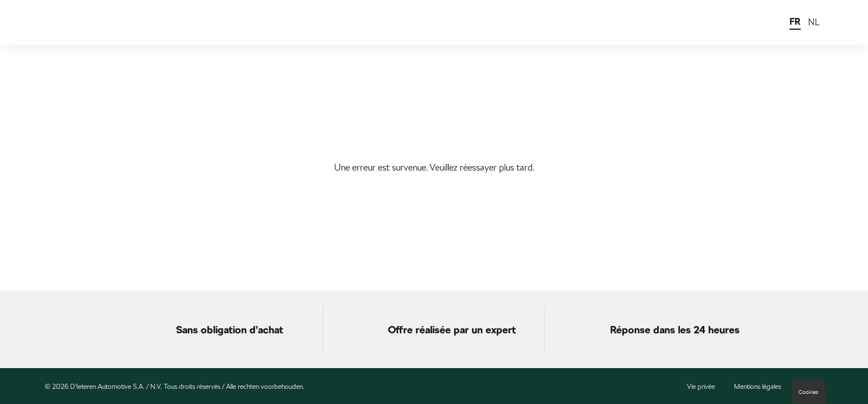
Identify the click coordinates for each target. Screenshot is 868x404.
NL (814, 22)
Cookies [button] (808, 392)
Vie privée (701, 387)
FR (795, 22)
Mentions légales (758, 387)
